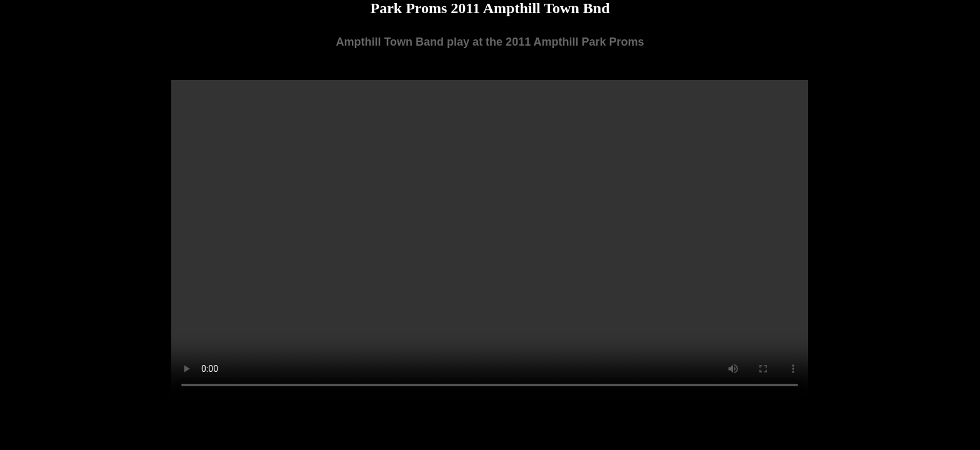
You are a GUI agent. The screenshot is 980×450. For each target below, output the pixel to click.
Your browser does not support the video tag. (490, 239)
